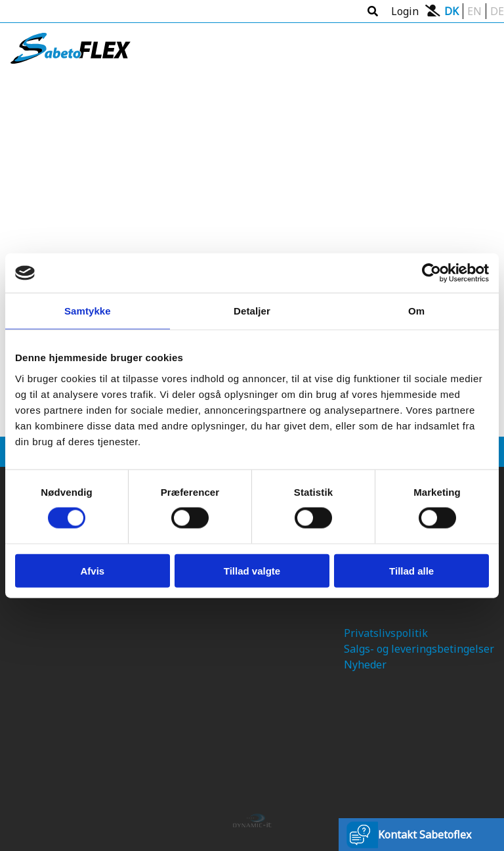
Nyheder (365, 665)
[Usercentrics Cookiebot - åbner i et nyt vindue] (431, 273)
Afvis (92, 570)
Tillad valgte (252, 570)
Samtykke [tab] (88, 311)
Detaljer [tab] (252, 311)
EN (474, 11)
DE (497, 11)
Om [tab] (416, 311)
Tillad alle (411, 570)
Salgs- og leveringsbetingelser (419, 649)
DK (451, 11)
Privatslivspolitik (386, 633)
